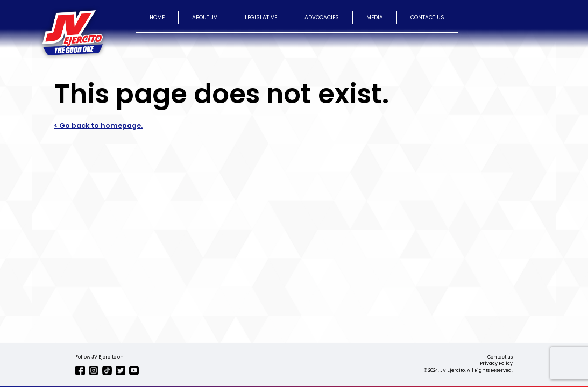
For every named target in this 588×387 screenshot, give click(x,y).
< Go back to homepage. (98, 126)
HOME (157, 17)
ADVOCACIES (322, 17)
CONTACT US (427, 17)
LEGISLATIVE (261, 17)
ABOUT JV (205, 17)
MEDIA (375, 17)
